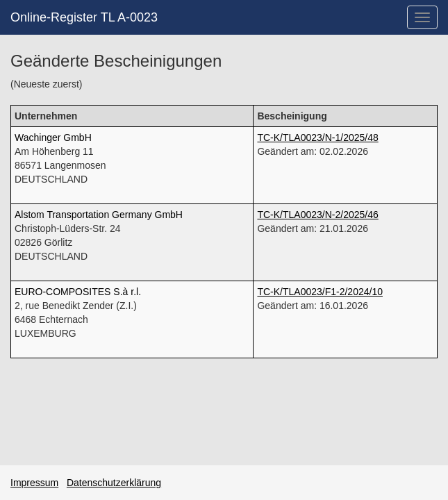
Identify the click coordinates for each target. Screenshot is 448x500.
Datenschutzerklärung (114, 483)
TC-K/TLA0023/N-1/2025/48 (317, 137)
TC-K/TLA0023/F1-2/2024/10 (320, 292)
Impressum (34, 483)
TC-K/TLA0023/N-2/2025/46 (317, 215)
